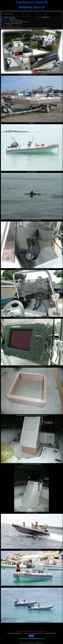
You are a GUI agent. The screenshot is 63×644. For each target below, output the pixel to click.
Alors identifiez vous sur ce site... (37, 638)
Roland (37, 643)
